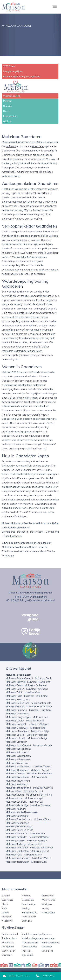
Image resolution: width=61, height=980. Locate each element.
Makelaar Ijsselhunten (17, 862)
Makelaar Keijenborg (40, 710)
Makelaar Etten (42, 819)
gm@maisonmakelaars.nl (16, 976)
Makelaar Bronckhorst (19, 675)
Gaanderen (38, 146)
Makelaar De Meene (36, 685)
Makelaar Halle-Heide (36, 696)
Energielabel (48, 896)
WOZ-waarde (48, 900)
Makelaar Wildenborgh (18, 756)
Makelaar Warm (33, 855)
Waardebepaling (12, 96)
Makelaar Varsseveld (42, 848)
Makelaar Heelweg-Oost (19, 827)
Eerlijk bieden (48, 912)
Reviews (8, 106)
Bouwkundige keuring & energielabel (22, 76)
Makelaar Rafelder (40, 837)
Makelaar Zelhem (42, 767)
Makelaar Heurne (15, 707)
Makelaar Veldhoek (37, 735)
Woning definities (30, 942)
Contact (6, 896)
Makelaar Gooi (32, 692)
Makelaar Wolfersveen (18, 767)
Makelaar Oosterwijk (17, 728)
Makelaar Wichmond (17, 752)
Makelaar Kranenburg (18, 714)
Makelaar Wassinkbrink (18, 749)
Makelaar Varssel (15, 735)
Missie (5, 904)
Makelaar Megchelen (17, 834)
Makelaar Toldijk (40, 731)
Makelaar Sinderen (37, 841)
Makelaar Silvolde (15, 841)
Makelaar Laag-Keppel (18, 717)
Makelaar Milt (38, 834)
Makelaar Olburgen (39, 724)
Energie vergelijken (13, 71)
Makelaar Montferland (18, 788)
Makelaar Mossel (35, 721)
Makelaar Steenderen (17, 731)
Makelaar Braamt (34, 791)
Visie (4, 908)
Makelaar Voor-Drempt (18, 745)
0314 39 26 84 (45, 976)
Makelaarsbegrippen (32, 938)
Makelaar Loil (36, 802)
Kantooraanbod (10, 934)
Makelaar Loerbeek (16, 802)
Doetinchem (8, 151)
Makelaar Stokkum (41, 805)
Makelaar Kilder (14, 798)
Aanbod (7, 121)
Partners (8, 101)
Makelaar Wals (14, 855)
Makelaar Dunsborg (37, 689)
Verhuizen (27, 921)
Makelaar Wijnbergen (17, 784)
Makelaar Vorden (42, 745)
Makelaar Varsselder (17, 848)
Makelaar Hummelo (16, 710)
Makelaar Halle (14, 696)
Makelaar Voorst (40, 851)
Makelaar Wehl (39, 777)
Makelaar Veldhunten (17, 851)
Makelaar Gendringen (17, 823)
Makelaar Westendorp (18, 858)
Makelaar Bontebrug (17, 816)
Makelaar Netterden (17, 837)
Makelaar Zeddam (16, 809)
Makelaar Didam (15, 795)
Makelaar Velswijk (37, 738)
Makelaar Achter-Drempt (19, 678)
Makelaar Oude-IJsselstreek (22, 812)
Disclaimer (47, 947)
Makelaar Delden (15, 689)
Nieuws (7, 111)
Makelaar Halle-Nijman (18, 700)
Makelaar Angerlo (40, 770)
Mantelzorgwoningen (33, 934)
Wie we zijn (8, 900)
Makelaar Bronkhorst (39, 682)
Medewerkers (10, 116)
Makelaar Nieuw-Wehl (18, 781)
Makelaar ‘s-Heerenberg (39, 795)
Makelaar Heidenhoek (18, 703)
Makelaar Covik (14, 685)
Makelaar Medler (15, 721)
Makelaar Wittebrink (17, 763)
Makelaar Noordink (16, 724)
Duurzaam (7, 955)
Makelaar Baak (43, 678)
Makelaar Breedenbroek (19, 819)
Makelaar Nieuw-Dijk (17, 805)
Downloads (47, 951)
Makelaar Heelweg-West (19, 830)
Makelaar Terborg (16, 844)
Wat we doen (9, 951)
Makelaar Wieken (42, 858)
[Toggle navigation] (55, 7)
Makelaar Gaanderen (17, 777)
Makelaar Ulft (35, 844)
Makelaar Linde (41, 717)
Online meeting (29, 947)
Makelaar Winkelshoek (18, 759)
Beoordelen (28, 900)
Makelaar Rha (38, 728)
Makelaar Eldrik (14, 692)
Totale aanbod (9, 938)
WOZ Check (9, 66)
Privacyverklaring (50, 942)
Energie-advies (29, 912)
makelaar (11, 146)
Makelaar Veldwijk (16, 738)
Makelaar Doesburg (17, 770)
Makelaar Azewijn (43, 788)
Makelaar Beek (14, 791)
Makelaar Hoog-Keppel (39, 707)
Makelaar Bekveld (15, 682)
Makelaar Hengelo (41, 703)
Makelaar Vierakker (16, 742)
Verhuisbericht (29, 917)
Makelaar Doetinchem (40, 774)
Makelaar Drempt (15, 774)
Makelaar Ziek (39, 862)
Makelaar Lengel (34, 798)
